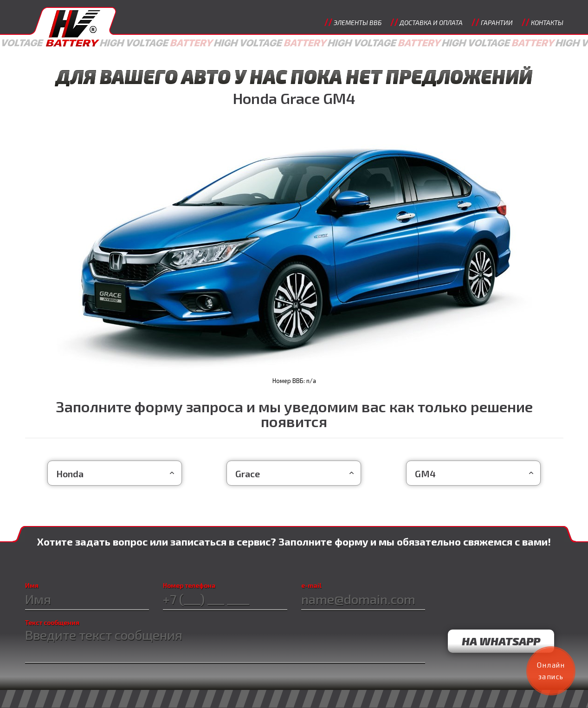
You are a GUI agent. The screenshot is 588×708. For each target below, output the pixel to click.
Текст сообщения (52, 623)
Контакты (547, 23)
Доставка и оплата (431, 23)
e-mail (311, 586)
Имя (30, 586)
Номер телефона (188, 586)
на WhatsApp (500, 640)
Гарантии (497, 23)
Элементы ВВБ (358, 23)
